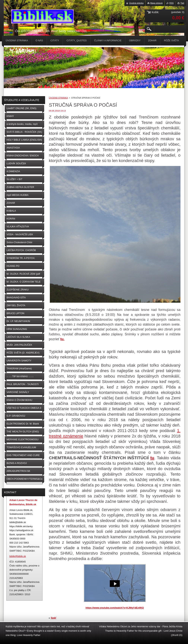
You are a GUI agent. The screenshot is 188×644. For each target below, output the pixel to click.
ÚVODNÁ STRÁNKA (58, 98)
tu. (62, 339)
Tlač (182, 3)
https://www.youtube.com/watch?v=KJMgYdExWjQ (115, 608)
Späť (54, 618)
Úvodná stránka (136, 3)
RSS (171, 3)
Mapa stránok (156, 3)
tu (152, 458)
